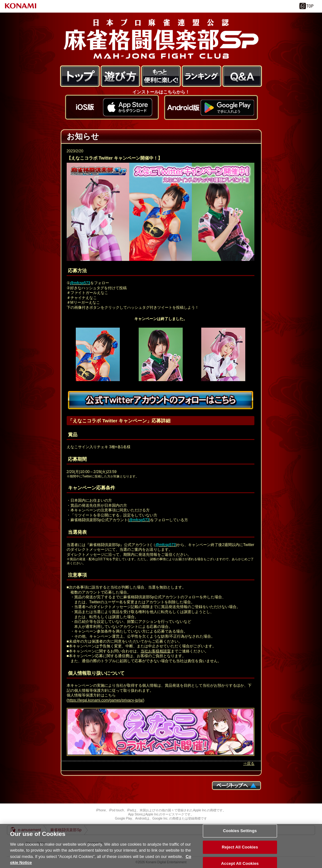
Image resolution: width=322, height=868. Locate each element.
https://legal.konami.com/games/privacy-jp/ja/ (105, 700)
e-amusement (29, 830)
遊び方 (121, 76)
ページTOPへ (236, 786)
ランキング (202, 76)
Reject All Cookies (240, 854)
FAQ (242, 76)
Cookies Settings (240, 838)
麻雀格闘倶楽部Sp (161, 39)
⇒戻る (249, 764)
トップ (80, 76)
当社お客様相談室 (156, 651)
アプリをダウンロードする (112, 111)
